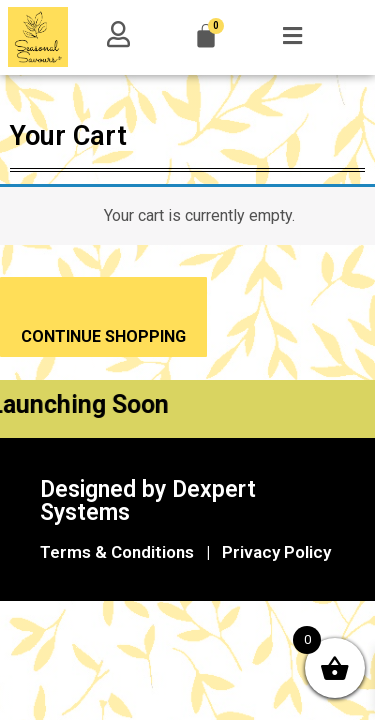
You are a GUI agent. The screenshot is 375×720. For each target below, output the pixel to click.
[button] (292, 36)
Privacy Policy (276, 552)
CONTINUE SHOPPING (103, 336)
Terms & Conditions (117, 552)
